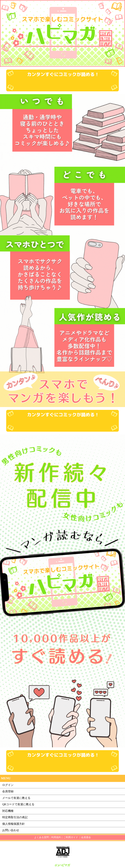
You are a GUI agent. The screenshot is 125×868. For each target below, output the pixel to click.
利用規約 (56, 837)
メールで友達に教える (16, 798)
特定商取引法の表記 (15, 817)
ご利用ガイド (71, 837)
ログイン (8, 785)
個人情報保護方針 (14, 824)
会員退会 (86, 837)
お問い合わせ (11, 830)
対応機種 (8, 811)
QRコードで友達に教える (18, 804)
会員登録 (8, 791)
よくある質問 (41, 837)
